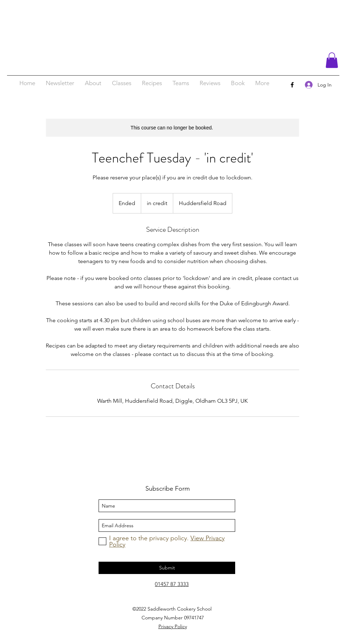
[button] (332, 60)
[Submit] (167, 568)
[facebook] (292, 85)
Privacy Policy (173, 626)
